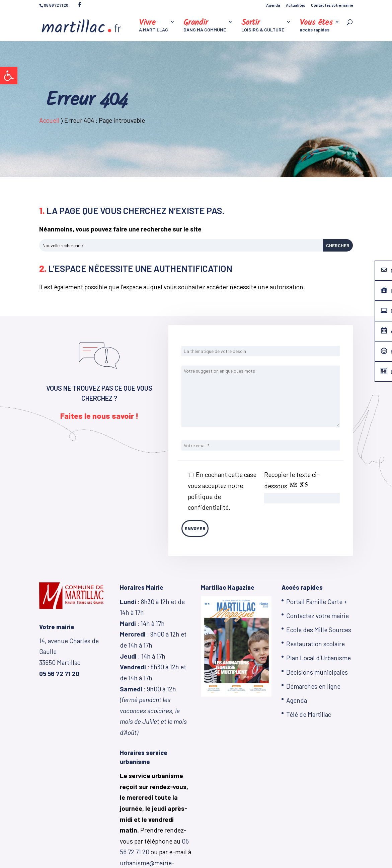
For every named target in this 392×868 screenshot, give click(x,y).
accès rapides (316, 26)
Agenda (273, 5)
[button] (9, 76)
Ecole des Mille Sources (319, 630)
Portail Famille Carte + (317, 602)
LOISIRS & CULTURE (263, 26)
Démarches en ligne (313, 686)
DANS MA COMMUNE (205, 26)
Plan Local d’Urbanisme (319, 658)
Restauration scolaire (316, 644)
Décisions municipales (317, 672)
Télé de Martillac (309, 714)
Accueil (49, 120)
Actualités (296, 5)
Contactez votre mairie (332, 5)
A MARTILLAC (153, 26)
